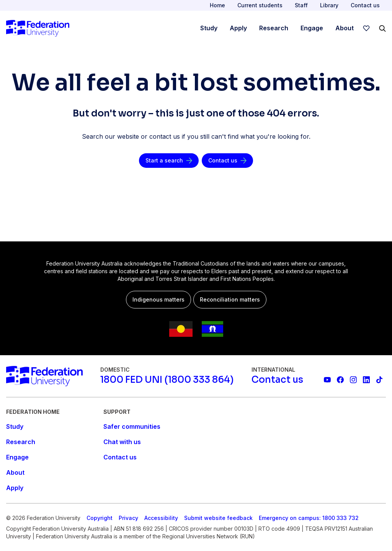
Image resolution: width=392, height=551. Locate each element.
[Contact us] (227, 161)
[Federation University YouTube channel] (327, 380)
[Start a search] (169, 161)
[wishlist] (366, 28)
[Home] (38, 28)
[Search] (382, 28)
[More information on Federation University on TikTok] (379, 380)
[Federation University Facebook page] (340, 380)
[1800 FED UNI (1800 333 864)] (167, 380)
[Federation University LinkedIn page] (366, 380)
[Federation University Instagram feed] (353, 380)
